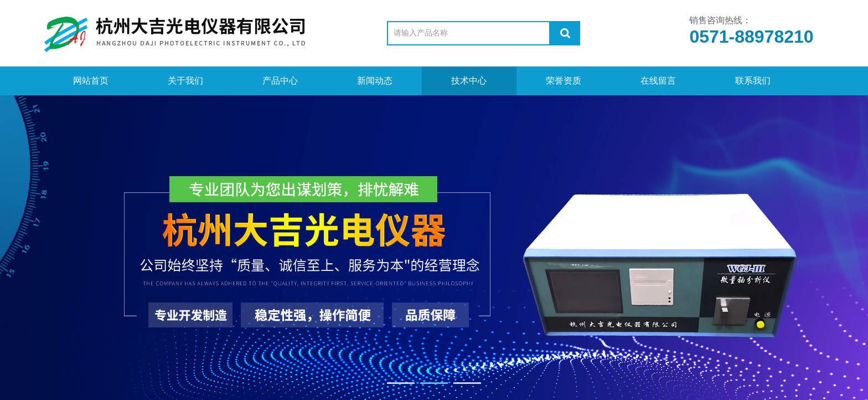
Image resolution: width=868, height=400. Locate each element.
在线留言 (658, 81)
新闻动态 (375, 81)
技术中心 (469, 81)
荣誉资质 (564, 81)
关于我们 (185, 81)
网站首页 (91, 81)
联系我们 (753, 81)
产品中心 (280, 81)
